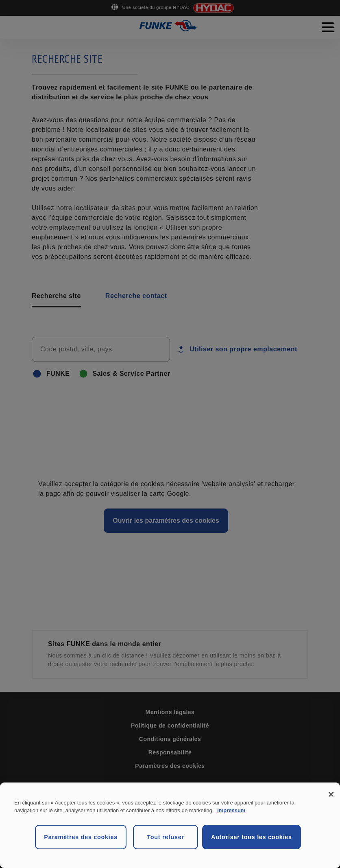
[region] (170, 825)
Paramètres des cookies (81, 837)
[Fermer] (331, 794)
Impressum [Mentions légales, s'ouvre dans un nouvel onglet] (231, 810)
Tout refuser (166, 837)
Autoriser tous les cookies (252, 837)
